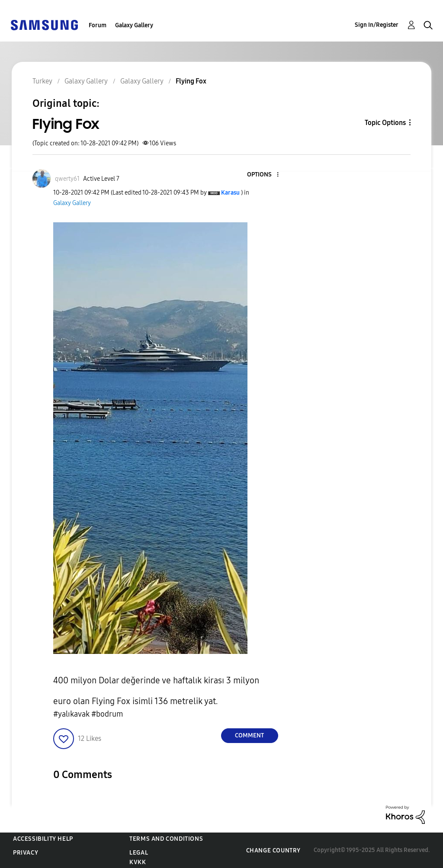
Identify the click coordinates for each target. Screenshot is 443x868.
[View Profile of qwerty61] (67, 179)
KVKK (138, 862)
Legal (139, 853)
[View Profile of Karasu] (230, 193)
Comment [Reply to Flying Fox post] (249, 735)
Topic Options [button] (385, 123)
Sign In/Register (377, 25)
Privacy (26, 853)
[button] (263, 175)
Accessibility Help (43, 839)
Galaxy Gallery (134, 25)
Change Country (273, 850)
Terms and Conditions (166, 839)
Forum (98, 25)
